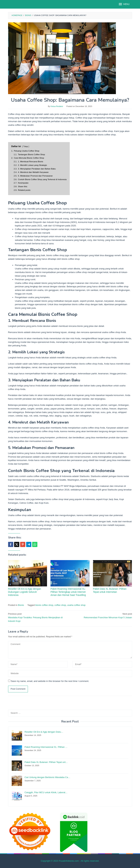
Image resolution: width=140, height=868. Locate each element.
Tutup (26, 146)
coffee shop (60, 605)
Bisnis (21, 605)
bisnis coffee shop (44, 605)
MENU (124, 4)
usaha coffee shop (76, 605)
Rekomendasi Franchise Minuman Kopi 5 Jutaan (102, 615)
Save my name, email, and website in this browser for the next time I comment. (50, 681)
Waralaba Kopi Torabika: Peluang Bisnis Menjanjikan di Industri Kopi (38, 617)
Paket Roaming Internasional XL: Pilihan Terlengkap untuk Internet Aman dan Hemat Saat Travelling (68, 592)
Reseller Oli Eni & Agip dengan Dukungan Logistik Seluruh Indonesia (25, 592)
